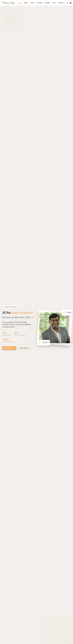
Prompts (48, 3)
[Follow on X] (67, 3)
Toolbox (40, 3)
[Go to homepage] (8, 3)
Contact (61, 3)
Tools (32, 3)
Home (20, 3)
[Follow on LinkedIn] (71, 3)
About (26, 3)
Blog (54, 3)
